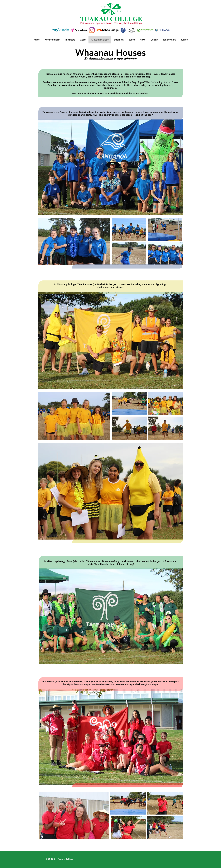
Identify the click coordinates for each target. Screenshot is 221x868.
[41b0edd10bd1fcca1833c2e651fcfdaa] (123, 30)
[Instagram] (92, 30)
